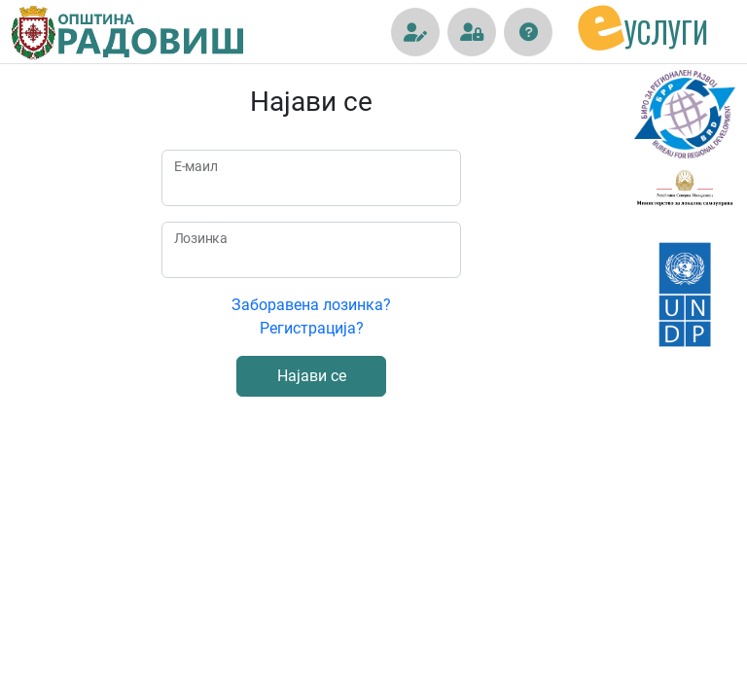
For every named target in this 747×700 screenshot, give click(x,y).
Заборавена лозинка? (311, 305)
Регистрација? (312, 328)
